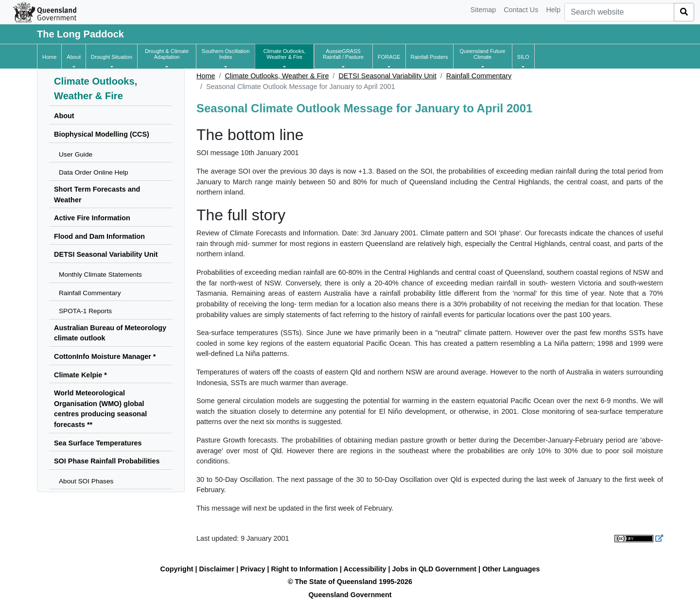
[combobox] (619, 12)
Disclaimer (217, 569)
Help (553, 10)
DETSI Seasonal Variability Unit (387, 76)
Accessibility (365, 569)
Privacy (253, 569)
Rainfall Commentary (479, 76)
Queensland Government (350, 595)
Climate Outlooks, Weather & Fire (277, 76)
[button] (74, 57)
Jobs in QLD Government (436, 569)
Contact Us (521, 10)
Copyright (177, 569)
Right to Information (305, 569)
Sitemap (483, 10)
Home (206, 76)
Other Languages (511, 569)
